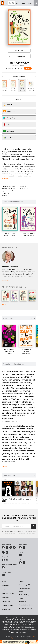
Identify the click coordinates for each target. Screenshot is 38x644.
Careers (21, 581)
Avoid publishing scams (26, 595)
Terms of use (23, 602)
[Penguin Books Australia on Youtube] (14, 547)
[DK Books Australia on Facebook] (20, 563)
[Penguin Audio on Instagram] (3, 575)
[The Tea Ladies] (10, 219)
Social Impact (6, 609)
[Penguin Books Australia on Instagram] (7, 547)
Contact (5, 589)
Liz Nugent (9, 353)
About (4, 581)
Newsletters (6, 597)
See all (4, 304)
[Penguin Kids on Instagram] (24, 547)
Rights (21, 591)
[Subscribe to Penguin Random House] (34, 526)
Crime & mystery (25, 188)
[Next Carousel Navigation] (34, 475)
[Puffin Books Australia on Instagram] (20, 555)
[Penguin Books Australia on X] (11, 547)
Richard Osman (26, 353)
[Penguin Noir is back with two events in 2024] (18, 488)
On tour (28, 68)
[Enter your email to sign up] (17, 526)
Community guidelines (26, 585)
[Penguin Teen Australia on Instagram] (7, 560)
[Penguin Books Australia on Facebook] (3, 547)
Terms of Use (22, 533)
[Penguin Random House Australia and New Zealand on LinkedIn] (3, 552)
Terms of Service (20, 638)
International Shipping (25, 608)
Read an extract (19, 50)
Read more (5, 178)
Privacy (21, 598)
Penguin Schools (7, 605)
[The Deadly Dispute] (28, 219)
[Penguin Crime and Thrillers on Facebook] (3, 567)
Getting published (8, 593)
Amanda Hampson (15, 68)
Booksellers (6, 585)
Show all (5, 466)
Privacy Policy (31, 533)
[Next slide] (34, 318)
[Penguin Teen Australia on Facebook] (3, 560)
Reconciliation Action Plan (26, 605)
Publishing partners (25, 588)
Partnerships (6, 601)
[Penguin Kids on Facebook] (20, 547)
